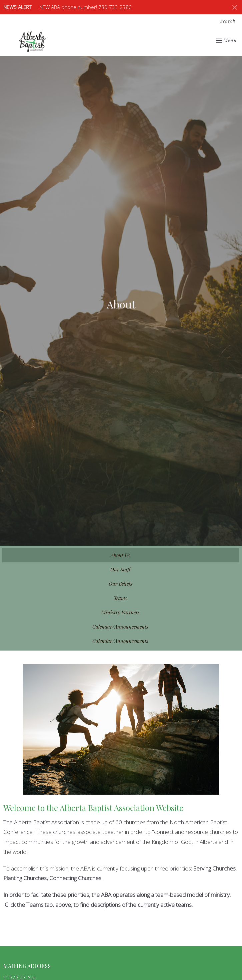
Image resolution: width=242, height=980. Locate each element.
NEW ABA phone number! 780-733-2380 (85, 7)
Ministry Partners (120, 612)
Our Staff (120, 569)
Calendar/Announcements (120, 627)
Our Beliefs (120, 584)
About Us (120, 555)
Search (228, 21)
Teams (120, 598)
